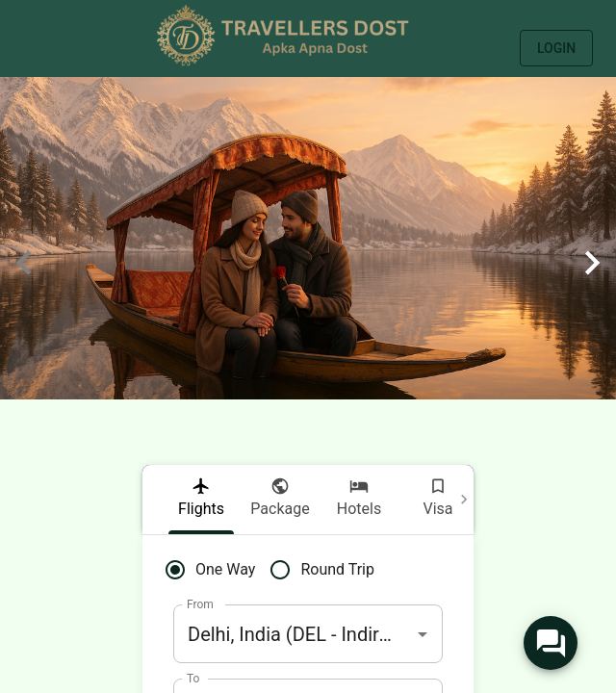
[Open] (423, 634)
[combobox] (308, 634)
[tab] (201, 500)
